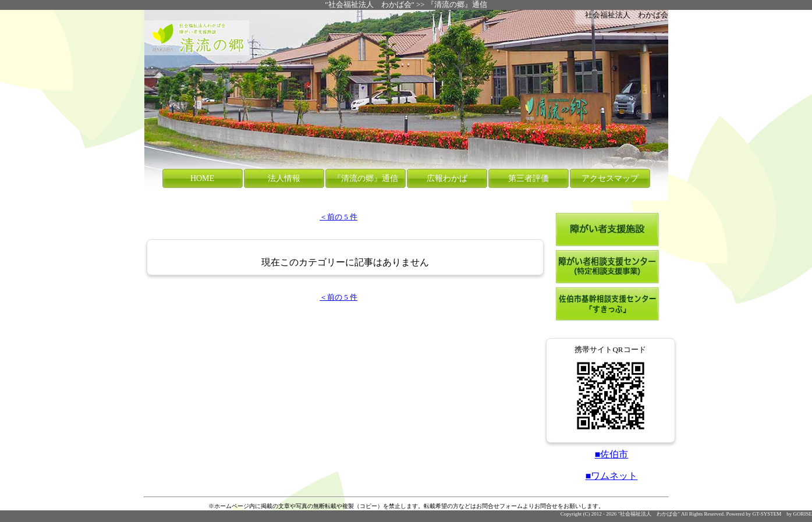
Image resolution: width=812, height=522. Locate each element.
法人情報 (284, 178)
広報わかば (447, 178)
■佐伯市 (612, 454)
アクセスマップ (610, 178)
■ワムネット (612, 476)
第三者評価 (529, 178)
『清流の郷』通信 (457, 5)
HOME (202, 178)
